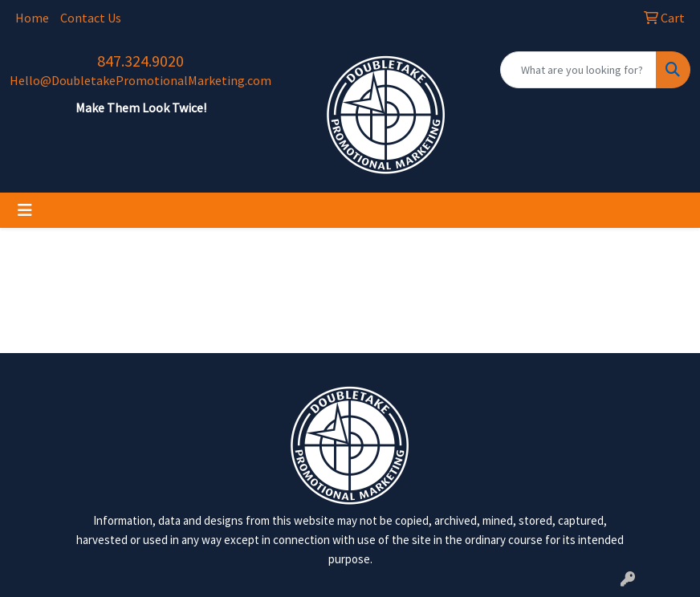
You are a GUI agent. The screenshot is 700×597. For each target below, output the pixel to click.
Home (32, 18)
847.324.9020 (140, 61)
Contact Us (91, 18)
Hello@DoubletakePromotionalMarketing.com (140, 80)
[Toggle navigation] (25, 210)
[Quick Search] (578, 70)
